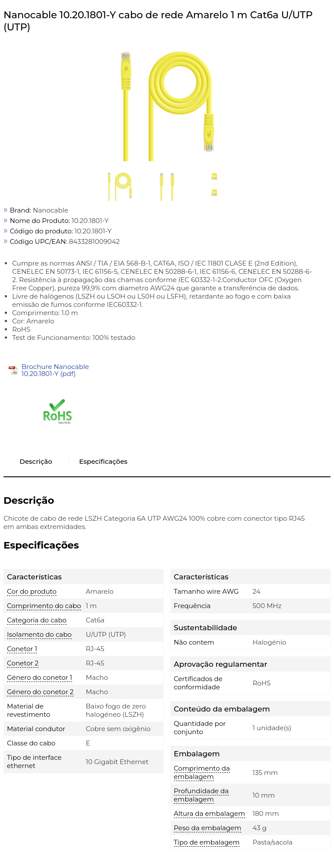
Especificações (103, 461)
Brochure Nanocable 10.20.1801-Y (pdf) (55, 370)
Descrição (36, 461)
